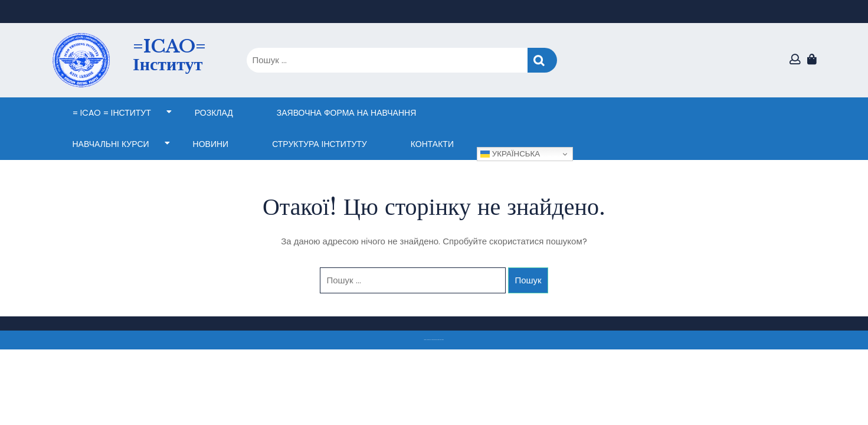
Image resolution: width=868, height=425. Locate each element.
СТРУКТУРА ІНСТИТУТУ (320, 144)
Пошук (542, 61)
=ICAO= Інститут (169, 55)
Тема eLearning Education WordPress (431, 340)
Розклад (214, 113)
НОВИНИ (211, 144)
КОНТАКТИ (432, 144)
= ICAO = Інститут (112, 113)
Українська (510, 154)
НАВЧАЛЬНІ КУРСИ (111, 144)
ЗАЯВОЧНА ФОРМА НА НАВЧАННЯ (346, 113)
